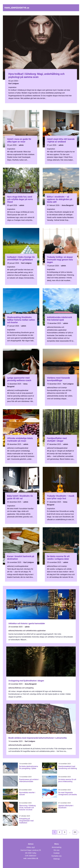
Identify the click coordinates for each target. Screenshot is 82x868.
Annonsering (57, 847)
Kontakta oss (57, 856)
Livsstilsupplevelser (21, 390)
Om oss (56, 850)
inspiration (12, 87)
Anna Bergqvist (68, 205)
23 (75, 832)
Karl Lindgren (14, 84)
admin (21, 145)
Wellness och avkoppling (24, 688)
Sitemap (57, 859)
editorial (50, 327)
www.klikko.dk (33, 858)
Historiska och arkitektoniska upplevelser (30, 631)
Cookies (56, 853)
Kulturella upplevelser (23, 745)
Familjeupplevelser (60, 448)
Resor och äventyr (60, 388)
